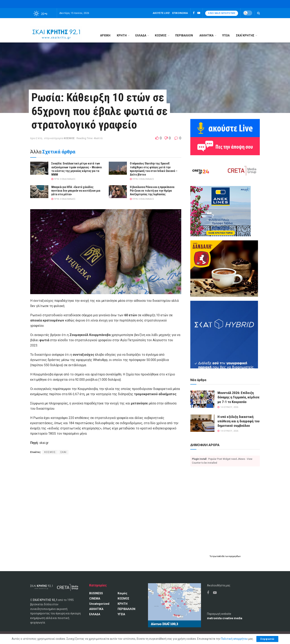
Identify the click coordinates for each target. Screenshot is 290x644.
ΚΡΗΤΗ (122, 35)
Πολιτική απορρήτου (234, 639)
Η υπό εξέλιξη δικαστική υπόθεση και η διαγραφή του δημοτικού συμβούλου (239, 421)
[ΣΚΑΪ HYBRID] (224, 334)
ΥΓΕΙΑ (226, 35)
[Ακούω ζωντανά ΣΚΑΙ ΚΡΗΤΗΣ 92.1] (225, 128)
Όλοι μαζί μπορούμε (222, 13)
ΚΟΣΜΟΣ (161, 35)
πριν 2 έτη (36, 138)
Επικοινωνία (180, 13)
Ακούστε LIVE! (161, 13)
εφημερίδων (235, 556)
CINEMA (95, 599)
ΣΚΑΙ (63, 452)
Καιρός (122, 593)
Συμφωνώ (267, 639)
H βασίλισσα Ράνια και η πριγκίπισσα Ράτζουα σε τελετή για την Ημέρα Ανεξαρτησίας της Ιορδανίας (152, 191)
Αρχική (105, 35)
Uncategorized (99, 604)
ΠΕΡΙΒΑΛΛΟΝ (184, 35)
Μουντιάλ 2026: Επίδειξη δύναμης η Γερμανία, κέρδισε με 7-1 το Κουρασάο (239, 397)
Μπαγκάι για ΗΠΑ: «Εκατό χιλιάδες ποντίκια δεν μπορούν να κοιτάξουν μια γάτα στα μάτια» (76, 191)
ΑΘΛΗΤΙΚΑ (206, 35)
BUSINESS (96, 593)
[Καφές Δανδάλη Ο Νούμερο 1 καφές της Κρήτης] (224, 268)
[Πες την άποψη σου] (225, 146)
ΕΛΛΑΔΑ (141, 35)
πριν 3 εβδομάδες (63, 179)
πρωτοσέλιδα (219, 556)
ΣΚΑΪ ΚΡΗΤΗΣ (245, 35)
